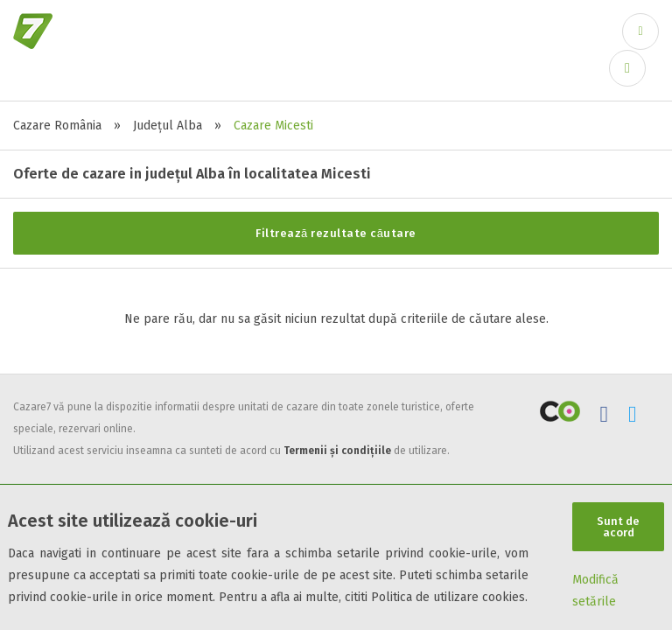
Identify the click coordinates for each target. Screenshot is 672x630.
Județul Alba (168, 126)
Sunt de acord (618, 527)
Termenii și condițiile (337, 451)
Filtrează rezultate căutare (336, 233)
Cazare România (57, 126)
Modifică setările (595, 591)
